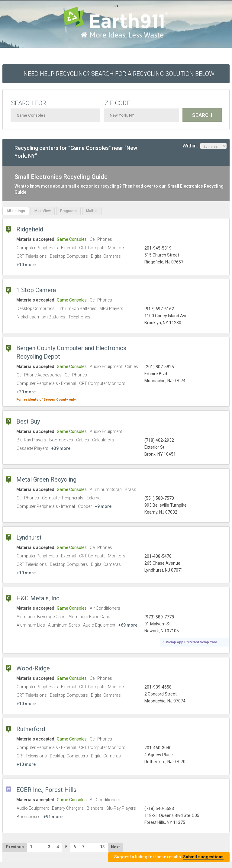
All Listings (16, 211)
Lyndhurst (29, 537)
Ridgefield (30, 229)
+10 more (26, 265)
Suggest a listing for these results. (169, 857)
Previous (15, 847)
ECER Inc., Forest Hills (46, 790)
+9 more (103, 506)
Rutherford (31, 729)
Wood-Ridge (33, 668)
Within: (205, 146)
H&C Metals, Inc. (39, 598)
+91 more (53, 817)
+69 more (128, 625)
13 (102, 847)
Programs (68, 211)
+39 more (61, 448)
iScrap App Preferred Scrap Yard (192, 642)
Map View (43, 211)
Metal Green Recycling (46, 479)
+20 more (26, 392)
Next (115, 847)
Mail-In (92, 211)
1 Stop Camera (36, 290)
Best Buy (28, 421)
